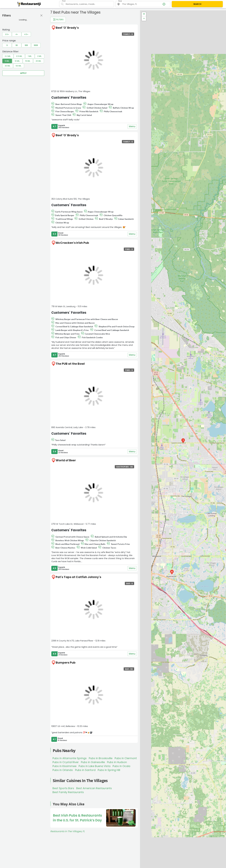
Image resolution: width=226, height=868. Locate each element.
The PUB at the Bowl (70, 364)
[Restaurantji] (29, 4)
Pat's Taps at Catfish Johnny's (78, 577)
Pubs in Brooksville (101, 758)
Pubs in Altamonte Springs (70, 758)
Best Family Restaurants (68, 792)
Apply (23, 73)
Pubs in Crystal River (66, 762)
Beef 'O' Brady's (67, 28)
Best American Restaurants (94, 788)
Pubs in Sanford (85, 770)
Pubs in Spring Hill (109, 770)
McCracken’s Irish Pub (72, 243)
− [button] (144, 19)
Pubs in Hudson (117, 762)
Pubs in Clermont (126, 758)
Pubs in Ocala (121, 766)
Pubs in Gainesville (93, 762)
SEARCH (197, 4)
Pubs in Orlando (63, 770)
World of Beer (66, 460)
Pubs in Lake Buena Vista (94, 766)
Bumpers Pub (66, 663)
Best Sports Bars (63, 788)
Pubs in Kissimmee (64, 766)
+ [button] (144, 14)
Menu (132, 126)
